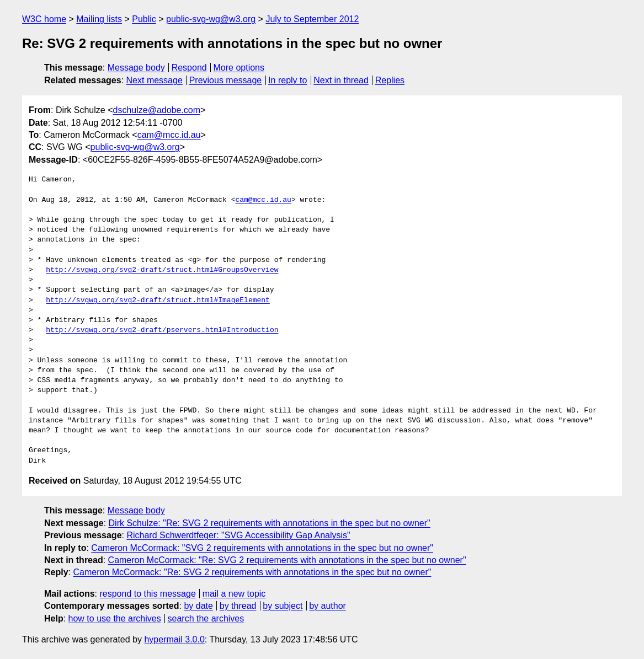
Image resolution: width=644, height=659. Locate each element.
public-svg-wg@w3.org (211, 19)
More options (239, 68)
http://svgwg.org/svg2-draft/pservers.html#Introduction (162, 330)
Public (144, 19)
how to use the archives (115, 618)
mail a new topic (234, 594)
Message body (136, 68)
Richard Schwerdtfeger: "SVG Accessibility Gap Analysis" (238, 535)
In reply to (288, 80)
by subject (283, 606)
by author (328, 606)
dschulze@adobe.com (156, 110)
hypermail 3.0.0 (174, 639)
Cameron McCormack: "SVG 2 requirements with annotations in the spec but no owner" (262, 548)
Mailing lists (99, 19)
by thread (238, 606)
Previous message (226, 80)
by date (198, 606)
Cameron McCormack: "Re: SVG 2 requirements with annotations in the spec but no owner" (287, 560)
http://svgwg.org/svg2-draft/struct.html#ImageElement (158, 301)
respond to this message (147, 594)
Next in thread (341, 80)
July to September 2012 (312, 19)
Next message (155, 80)
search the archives (206, 618)
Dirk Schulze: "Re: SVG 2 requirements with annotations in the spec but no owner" (270, 523)
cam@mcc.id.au (169, 135)
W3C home (44, 19)
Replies (390, 80)
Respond (189, 68)
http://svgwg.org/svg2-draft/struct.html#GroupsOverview (162, 270)
